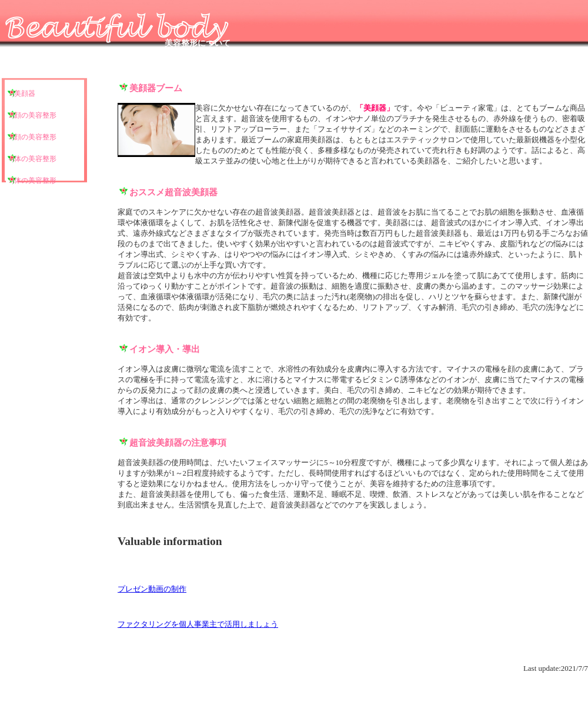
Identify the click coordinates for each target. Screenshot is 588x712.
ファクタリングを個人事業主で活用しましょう (198, 624)
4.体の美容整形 (33, 159)
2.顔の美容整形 (33, 115)
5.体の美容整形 (33, 180)
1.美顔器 (22, 93)
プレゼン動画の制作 (152, 589)
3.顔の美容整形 (33, 137)
